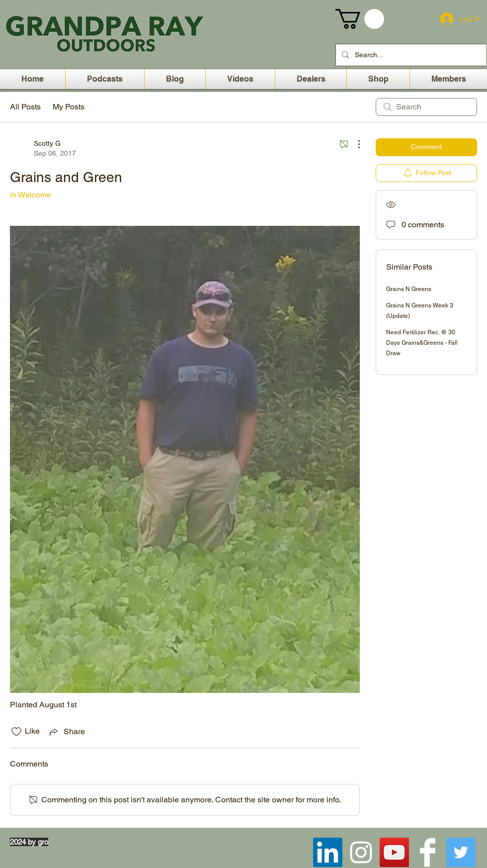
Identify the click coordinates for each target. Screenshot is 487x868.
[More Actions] (354, 144)
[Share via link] (66, 732)
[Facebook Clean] (428, 852)
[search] (426, 107)
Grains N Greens (409, 289)
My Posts (69, 107)
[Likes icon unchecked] (16, 732)
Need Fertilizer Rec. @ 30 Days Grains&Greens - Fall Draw (422, 343)
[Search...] (410, 55)
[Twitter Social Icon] (461, 852)
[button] (360, 19)
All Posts (25, 107)
